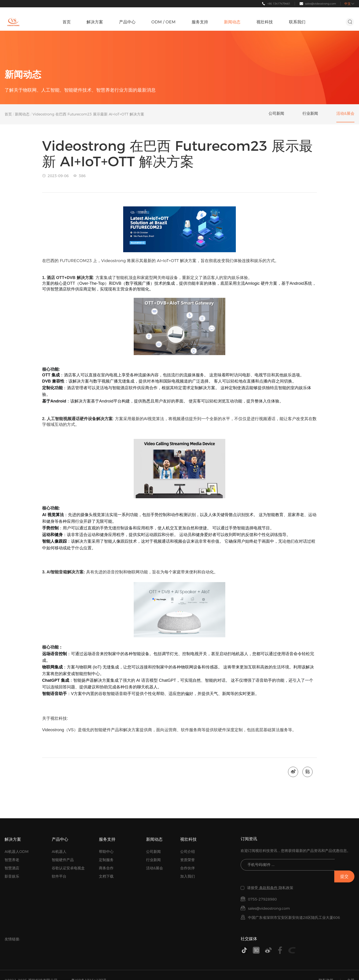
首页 (8, 114)
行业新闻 (153, 861)
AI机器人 (59, 852)
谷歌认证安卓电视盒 (68, 869)
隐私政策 (326, 970)
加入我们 (188, 877)
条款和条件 (268, 877)
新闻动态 (22, 114)
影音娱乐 (12, 877)
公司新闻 (153, 852)
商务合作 (106, 869)
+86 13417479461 (279, 4)
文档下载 (106, 877)
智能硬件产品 (63, 861)
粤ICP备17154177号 (89, 970)
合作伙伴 (188, 869)
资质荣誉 (188, 861)
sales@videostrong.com (321, 4)
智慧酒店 (12, 869)
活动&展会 (155, 869)
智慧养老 (12, 861)
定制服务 (106, 861)
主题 (351, 970)
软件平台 (59, 877)
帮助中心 (106, 852)
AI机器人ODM (17, 852)
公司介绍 (188, 852)
